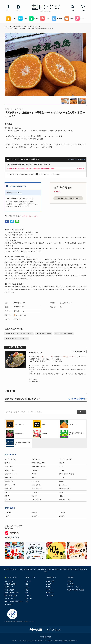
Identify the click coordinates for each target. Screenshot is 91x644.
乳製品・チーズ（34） (11, 474)
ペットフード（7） (37, 489)
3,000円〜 (35, 512)
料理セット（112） (10, 470)
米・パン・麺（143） (11, 459)
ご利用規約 (71, 584)
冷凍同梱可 (29, 599)
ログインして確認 (21, 315)
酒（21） (34, 474)
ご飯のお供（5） (37, 485)
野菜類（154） (36, 459)
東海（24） (62, 492)
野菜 (27, 584)
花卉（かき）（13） (10, 485)
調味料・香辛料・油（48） (67, 474)
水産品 (23, 18)
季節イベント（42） (65, 500)
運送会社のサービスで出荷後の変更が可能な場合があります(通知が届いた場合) (31, 169)
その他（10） (36, 470)
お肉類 (45, 18)
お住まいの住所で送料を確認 (76, 159)
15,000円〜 (62, 516)
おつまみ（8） (63, 485)
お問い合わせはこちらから (30, 216)
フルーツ (11, 19)
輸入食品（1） (9, 489)
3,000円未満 (8, 512)
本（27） (62, 478)
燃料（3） (35, 478)
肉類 (27, 590)
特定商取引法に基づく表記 (76, 590)
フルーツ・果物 (16, 27)
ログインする (9, 581)
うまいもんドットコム (47, 357)
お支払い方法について (11, 593)
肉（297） (7, 463)
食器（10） (62, 481)
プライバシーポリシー (74, 587)
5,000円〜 (62, 512)
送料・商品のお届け (11, 596)
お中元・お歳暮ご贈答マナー (13, 601)
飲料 (27, 601)
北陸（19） (35, 496)
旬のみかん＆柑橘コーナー (64, 334)
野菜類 (34, 18)
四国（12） (8, 500)
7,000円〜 (7, 516)
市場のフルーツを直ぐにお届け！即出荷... (19, 334)
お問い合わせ (9, 604)
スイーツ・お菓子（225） (39, 467)
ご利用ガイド (9, 587)
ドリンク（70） (64, 467)
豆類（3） (62, 463)
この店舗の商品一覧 (79, 352)
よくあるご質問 (9, 590)
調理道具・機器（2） (11, 481)
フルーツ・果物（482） (66, 459)
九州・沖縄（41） (37, 500)
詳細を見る (81, 169)
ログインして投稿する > (79, 399)
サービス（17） (36, 481)
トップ (6, 27)
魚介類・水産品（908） (39, 463)
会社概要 (70, 581)
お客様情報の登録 (10, 584)
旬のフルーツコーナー (44, 334)
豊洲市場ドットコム (19, 303)
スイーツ (80, 18)
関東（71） (8, 492)
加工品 (69, 19)
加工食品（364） (9, 467)
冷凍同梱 (57, 19)
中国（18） (62, 496)
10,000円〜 (35, 516)
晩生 (36, 27)
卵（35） (62, 470)
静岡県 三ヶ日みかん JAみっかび (16, 339)
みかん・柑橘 (28, 27)
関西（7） (7, 496)
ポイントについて (10, 599)
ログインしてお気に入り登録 (68, 198)
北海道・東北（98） (65, 489)
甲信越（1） (35, 492)
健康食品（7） (9, 478)
